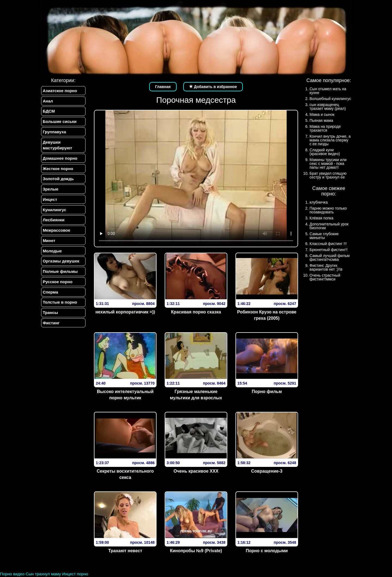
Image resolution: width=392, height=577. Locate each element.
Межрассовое (56, 233)
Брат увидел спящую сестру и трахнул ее (328, 175)
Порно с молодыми (267, 551)
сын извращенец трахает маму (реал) (328, 107)
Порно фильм (267, 392)
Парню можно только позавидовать (328, 210)
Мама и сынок (322, 114)
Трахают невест (125, 551)
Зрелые (50, 191)
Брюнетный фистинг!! (329, 250)
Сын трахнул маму (43, 574)
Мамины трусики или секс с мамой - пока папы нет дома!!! (328, 164)
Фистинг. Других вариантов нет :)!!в (326, 267)
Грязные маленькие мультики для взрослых (196, 395)
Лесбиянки (53, 222)
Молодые (52, 254)
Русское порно (57, 285)
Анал (48, 101)
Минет (49, 243)
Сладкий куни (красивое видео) (325, 152)
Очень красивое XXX (196, 471)
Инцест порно (75, 574)
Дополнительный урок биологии (329, 226)
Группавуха (54, 133)
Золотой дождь (58, 180)
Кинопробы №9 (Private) (196, 551)
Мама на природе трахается (325, 128)
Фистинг (51, 327)
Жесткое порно (58, 170)
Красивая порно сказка (196, 312)
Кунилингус (54, 212)
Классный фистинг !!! (328, 244)
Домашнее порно (60, 159)
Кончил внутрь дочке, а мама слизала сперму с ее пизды (330, 140)
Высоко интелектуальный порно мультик (125, 395)
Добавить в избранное (213, 87)
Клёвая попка (321, 218)
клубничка (319, 202)
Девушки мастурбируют (57, 146)
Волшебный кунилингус (330, 99)
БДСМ (49, 112)
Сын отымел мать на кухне (328, 91)
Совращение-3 (267, 471)
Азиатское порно (60, 91)
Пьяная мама (321, 120)
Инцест (50, 201)
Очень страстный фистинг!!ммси (325, 277)
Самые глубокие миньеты (324, 236)
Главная (163, 87)
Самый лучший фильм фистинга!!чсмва (330, 258)
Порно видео (12, 574)
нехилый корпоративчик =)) (125, 312)
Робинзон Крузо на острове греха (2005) (267, 315)
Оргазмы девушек (61, 264)
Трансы (50, 316)
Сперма (50, 295)
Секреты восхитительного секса (125, 474)
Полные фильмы (60, 275)
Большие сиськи (59, 122)
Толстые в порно (60, 306)
